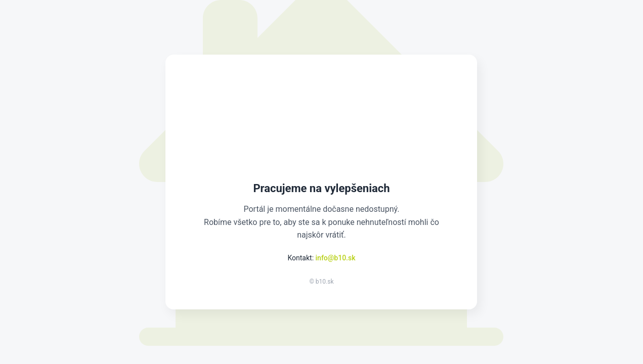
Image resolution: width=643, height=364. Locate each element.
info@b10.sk (336, 258)
